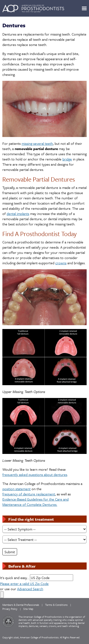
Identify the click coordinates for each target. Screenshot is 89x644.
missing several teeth (37, 143)
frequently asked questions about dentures (35, 475)
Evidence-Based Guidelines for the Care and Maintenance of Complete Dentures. (35, 502)
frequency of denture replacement (29, 494)
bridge (67, 159)
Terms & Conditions (56, 605)
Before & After (22, 566)
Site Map (28, 609)
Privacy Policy (10, 609)
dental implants (18, 214)
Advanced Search (30, 589)
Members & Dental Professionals (21, 605)
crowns (61, 263)
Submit (10, 552)
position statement (16, 489)
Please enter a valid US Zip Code (24, 584)
